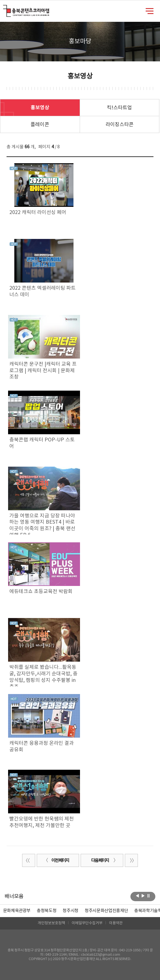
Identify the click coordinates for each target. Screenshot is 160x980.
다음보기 (143, 896)
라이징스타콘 (120, 125)
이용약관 (116, 923)
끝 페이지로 (131, 860)
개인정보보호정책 (51, 923)
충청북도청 (47, 911)
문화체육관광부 (17, 911)
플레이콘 (40, 125)
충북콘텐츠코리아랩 (5, 9)
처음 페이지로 (29, 860)
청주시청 (71, 911)
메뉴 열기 (150, 11)
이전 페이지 (56, 860)
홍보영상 (40, 108)
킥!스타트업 (119, 108)
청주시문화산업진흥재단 (106, 911)
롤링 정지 (149, 896)
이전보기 (137, 896)
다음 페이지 (104, 860)
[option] (47, 911)
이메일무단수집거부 (87, 923)
